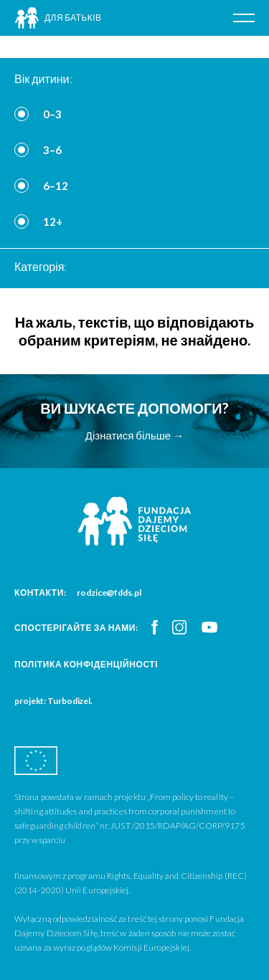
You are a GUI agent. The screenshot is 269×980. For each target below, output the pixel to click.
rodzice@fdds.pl (109, 593)
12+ (53, 222)
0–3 (52, 114)
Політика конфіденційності (86, 664)
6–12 (56, 186)
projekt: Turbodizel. (53, 701)
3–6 (52, 150)
